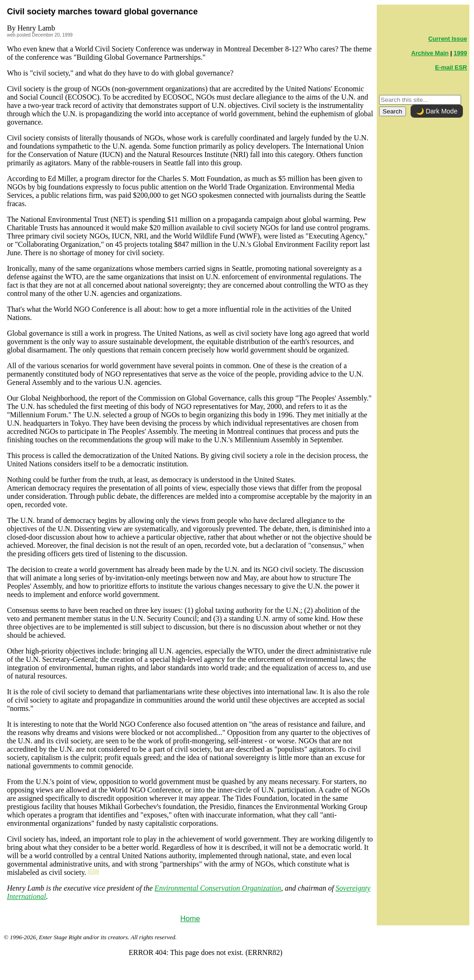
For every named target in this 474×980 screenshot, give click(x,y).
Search (393, 111)
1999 (460, 53)
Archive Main (430, 53)
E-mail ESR (451, 67)
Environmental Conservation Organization (218, 888)
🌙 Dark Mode (437, 111)
